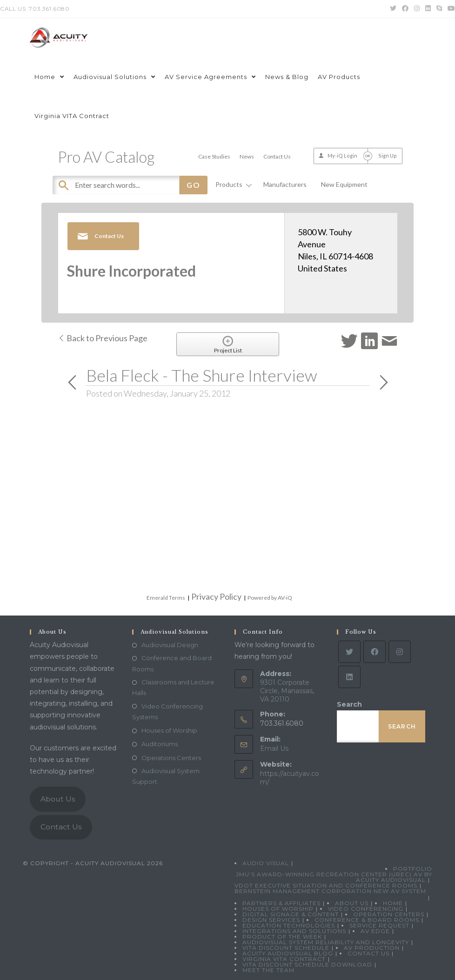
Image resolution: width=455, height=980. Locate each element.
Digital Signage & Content (291, 914)
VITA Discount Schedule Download (307, 964)
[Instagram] (400, 652)
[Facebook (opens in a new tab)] (405, 9)
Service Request (379, 925)
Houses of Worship (169, 730)
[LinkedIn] (349, 677)
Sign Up (388, 156)
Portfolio (413, 869)
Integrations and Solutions (294, 931)
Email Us (274, 748)
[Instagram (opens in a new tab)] (417, 9)
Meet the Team (268, 970)
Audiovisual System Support (166, 776)
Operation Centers (389, 914)
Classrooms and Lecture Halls (173, 687)
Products (232, 184)
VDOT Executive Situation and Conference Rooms (326, 885)
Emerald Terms (166, 598)
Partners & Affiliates (281, 903)
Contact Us (277, 156)
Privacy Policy (216, 596)
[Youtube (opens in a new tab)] (450, 9)
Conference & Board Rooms (367, 920)
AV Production (372, 948)
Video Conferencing (366, 909)
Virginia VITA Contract (284, 959)
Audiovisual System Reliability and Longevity (326, 942)
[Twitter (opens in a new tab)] (393, 9)
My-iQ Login (342, 156)
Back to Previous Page (103, 338)
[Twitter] (349, 652)
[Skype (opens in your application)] (439, 9)
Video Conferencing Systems (167, 712)
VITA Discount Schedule (286, 948)
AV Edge (375, 931)
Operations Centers (171, 758)
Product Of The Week (282, 937)
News (247, 156)
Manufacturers (285, 184)
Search (349, 704)
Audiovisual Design (170, 645)
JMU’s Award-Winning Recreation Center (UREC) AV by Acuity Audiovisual (334, 877)
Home (393, 903)
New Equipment (344, 184)
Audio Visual (266, 863)
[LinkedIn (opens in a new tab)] (428, 9)
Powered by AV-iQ (270, 598)
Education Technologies (289, 925)
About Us (58, 799)
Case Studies (214, 156)
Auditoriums (160, 744)
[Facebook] (375, 652)
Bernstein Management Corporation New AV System (330, 891)
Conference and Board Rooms (172, 663)
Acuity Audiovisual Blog (288, 953)
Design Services (271, 920)
